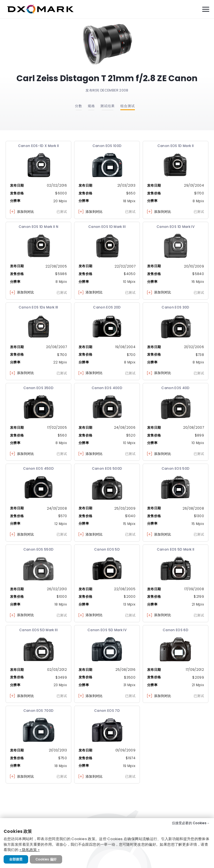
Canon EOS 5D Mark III (38, 630)
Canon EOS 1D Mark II (176, 146)
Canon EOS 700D (39, 711)
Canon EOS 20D (107, 307)
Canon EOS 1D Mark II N (39, 227)
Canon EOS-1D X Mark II (39, 146)
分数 (79, 106)
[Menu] (206, 9)
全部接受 (16, 859)
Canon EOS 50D (176, 468)
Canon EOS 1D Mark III (107, 227)
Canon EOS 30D (176, 307)
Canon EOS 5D (107, 549)
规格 (91, 106)
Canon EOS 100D (107, 146)
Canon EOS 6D (176, 630)
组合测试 (128, 106)
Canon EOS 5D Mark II (176, 549)
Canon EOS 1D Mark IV (176, 227)
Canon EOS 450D (38, 468)
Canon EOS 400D (107, 388)
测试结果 (108, 106)
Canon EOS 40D (176, 388)
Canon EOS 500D (107, 468)
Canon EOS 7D (107, 711)
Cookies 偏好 (46, 859)
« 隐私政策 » (30, 850)
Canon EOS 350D (38, 388)
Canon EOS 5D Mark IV (107, 630)
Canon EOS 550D (39, 549)
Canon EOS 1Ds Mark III (38, 307)
